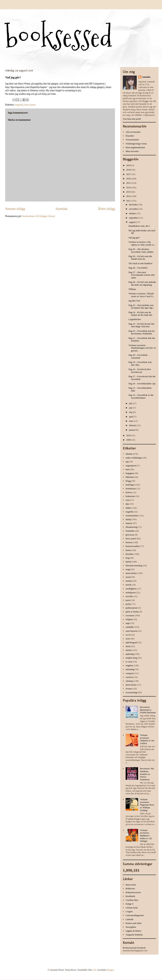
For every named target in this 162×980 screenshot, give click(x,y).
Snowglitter (131, 927)
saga (128, 623)
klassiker (130, 554)
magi (128, 569)
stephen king (131, 658)
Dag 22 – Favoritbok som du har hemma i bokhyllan (141, 332)
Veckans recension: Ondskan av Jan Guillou (147, 739)
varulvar (129, 677)
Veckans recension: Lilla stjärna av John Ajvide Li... (142, 243)
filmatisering (131, 527)
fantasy (129, 523)
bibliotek (130, 477)
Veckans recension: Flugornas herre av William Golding (147, 805)
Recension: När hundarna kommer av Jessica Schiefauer (147, 774)
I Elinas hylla (132, 908)
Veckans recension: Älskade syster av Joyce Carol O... (141, 295)
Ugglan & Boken (133, 931)
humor (129, 550)
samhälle (130, 627)
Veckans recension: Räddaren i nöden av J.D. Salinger (146, 836)
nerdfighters (131, 589)
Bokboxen (130, 888)
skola (128, 646)
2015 (129, 183)
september (134, 218)
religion (129, 619)
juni (131, 408)
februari (133, 425)
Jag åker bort (134, 301)
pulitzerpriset (132, 608)
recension (130, 615)
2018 (129, 170)
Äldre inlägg (107, 209)
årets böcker (131, 685)
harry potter (30, 105)
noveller (129, 596)
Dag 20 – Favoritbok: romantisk (138, 356)
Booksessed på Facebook (134, 948)
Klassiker (130, 136)
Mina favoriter (132, 151)
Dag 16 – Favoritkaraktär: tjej (142, 384)
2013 (129, 192)
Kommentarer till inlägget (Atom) (38, 216)
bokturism (130, 496)
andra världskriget (134, 458)
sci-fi (128, 635)
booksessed (59, 37)
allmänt (129, 454)
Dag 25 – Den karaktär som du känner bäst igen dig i (141, 307)
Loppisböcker (135, 319)
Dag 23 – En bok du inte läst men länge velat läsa (141, 325)
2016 (129, 179)
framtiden (130, 531)
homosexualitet (132, 546)
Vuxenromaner (132, 140)
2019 (129, 165)
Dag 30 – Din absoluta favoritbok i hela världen (141, 250)
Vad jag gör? (134, 238)
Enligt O (129, 904)
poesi (128, 600)
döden (128, 508)
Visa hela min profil (132, 119)
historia (129, 542)
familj (128, 519)
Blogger (110, 970)
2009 (129, 440)
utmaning (130, 669)
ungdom (129, 665)
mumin (129, 581)
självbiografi (131, 642)
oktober (133, 213)
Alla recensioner (133, 132)
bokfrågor (130, 485)
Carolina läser (132, 900)
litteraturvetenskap (134, 565)
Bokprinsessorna (133, 892)
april (131, 417)
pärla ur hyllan (132, 612)
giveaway (130, 535)
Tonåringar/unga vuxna (136, 144)
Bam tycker (131, 885)
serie (128, 639)
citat (128, 500)
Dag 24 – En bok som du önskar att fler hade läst (140, 314)
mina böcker (131, 573)
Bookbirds (130, 896)
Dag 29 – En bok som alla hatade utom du (140, 258)
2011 (129, 201)
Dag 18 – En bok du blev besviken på (140, 371)
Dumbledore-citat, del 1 (139, 226)
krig (127, 558)
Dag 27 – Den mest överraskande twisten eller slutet (142, 275)
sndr (94, 970)
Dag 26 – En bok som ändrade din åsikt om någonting (142, 283)
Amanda (146, 77)
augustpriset (131, 466)
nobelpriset (131, 592)
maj (131, 412)
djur (127, 504)
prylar (128, 604)
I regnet (129, 911)
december (134, 205)
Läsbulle (130, 919)
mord (128, 577)
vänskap (129, 681)
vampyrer (130, 673)
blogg (128, 481)
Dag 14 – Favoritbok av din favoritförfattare (141, 396)
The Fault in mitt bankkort (140, 263)
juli (131, 403)
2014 (129, 187)
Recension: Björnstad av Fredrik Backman (148, 710)
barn (128, 469)
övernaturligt (131, 692)
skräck (129, 650)
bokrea (129, 492)
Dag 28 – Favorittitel (138, 268)
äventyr (129, 689)
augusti (133, 222)
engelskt (19, 105)
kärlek (128, 562)
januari (132, 430)
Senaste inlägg (15, 209)
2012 (129, 196)
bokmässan (131, 489)
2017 (129, 174)
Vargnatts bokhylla (134, 935)
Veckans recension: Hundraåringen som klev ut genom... (142, 348)
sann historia (131, 631)
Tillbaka (132, 289)
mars (132, 421)
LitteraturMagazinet (135, 915)
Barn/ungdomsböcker (135, 147)
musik (128, 585)
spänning (130, 654)
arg (127, 462)
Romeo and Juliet (134, 923)
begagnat (130, 473)
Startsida (61, 209)
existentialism (132, 516)
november (134, 209)
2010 (129, 435)
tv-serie (129, 662)
